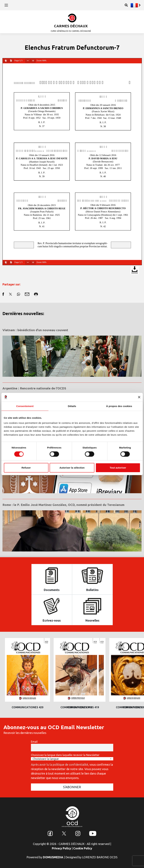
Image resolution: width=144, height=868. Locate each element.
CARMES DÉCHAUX (71, 26)
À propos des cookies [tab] (119, 406)
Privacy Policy (61, 848)
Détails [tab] (72, 406)
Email (34, 742)
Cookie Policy (83, 848)
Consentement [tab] (25, 406)
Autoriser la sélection (72, 468)
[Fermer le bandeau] (139, 397)
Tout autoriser (118, 468)
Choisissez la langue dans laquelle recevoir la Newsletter (65, 755)
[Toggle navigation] (6, 5)
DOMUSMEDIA (53, 857)
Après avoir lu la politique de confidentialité (60, 765)
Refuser (26, 468)
